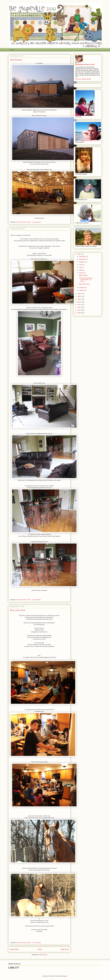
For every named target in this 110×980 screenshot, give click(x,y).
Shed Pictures (16, 60)
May (81, 267)
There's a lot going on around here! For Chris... (86, 280)
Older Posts (65, 949)
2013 (79, 302)
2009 (79, 313)
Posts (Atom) (43, 955)
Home (12, 50)
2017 (79, 254)
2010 (79, 310)
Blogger (65, 976)
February (82, 287)
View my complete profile (83, 79)
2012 (79, 305)
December (83, 256)
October (82, 262)
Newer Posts (14, 949)
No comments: (37, 222)
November (83, 259)
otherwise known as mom (86, 64)
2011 (79, 307)
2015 (79, 296)
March (81, 273)
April (81, 270)
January (82, 290)
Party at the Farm (18, 610)
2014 (79, 299)
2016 (79, 294)
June (81, 265)
